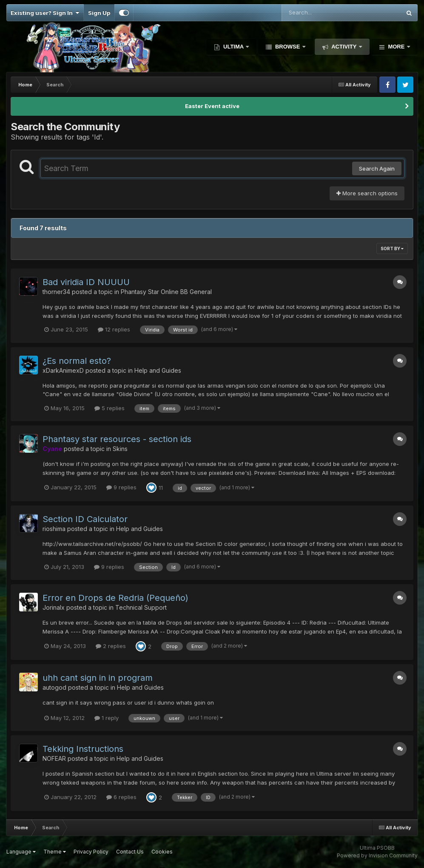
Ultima (233, 47)
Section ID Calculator (85, 519)
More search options (367, 193)
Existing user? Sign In (45, 13)
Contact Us (130, 852)
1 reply (107, 718)
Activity (344, 47)
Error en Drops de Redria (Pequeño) (115, 598)
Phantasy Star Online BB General (166, 292)
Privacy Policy (91, 852)
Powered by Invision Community (377, 855)
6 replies (121, 797)
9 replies (121, 487)
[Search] (318, 13)
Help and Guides (158, 370)
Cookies (162, 852)
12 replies (114, 329)
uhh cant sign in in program (98, 678)
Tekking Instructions (83, 749)
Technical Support (141, 607)
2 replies (111, 646)
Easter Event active (212, 106)
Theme (55, 852)
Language (21, 852)
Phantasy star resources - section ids (117, 439)
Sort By (392, 248)
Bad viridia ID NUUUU (86, 282)
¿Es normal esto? (77, 361)
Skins (120, 449)
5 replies (110, 408)
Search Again (377, 168)
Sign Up (99, 13)
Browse (287, 47)
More (396, 47)
